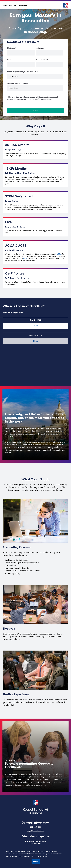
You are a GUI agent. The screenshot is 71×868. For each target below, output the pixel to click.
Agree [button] (36, 861)
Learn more (44, 856)
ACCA (59, 254)
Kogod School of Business (15, 5)
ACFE (25, 258)
